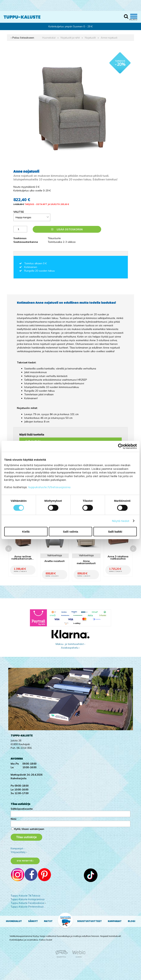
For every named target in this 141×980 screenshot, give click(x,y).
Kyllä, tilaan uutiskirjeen (29, 829)
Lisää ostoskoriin (67, 229)
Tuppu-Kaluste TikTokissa (25, 895)
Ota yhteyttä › (25, 861)
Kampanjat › (18, 848)
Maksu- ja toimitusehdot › (70, 644)
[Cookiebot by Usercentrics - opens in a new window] (121, 446)
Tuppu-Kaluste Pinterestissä (27, 906)
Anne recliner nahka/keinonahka (23, 557)
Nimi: (14, 819)
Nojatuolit (90, 38)
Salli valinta (71, 532)
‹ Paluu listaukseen (22, 38)
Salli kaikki (115, 532)
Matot (48, 921)
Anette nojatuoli (55, 561)
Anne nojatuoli (109, 38)
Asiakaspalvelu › (70, 648)
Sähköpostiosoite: (22, 809)
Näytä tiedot (121, 521)
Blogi (131, 921)
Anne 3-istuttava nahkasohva (118, 557)
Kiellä (26, 532)
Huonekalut (49, 38)
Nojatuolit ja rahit (70, 38)
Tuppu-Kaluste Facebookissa (27, 903)
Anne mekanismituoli (86, 562)
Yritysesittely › (19, 852)
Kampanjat (115, 921)
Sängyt (33, 921)
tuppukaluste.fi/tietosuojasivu (49, 487)
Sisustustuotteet (89, 921)
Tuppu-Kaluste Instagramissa (28, 899)
